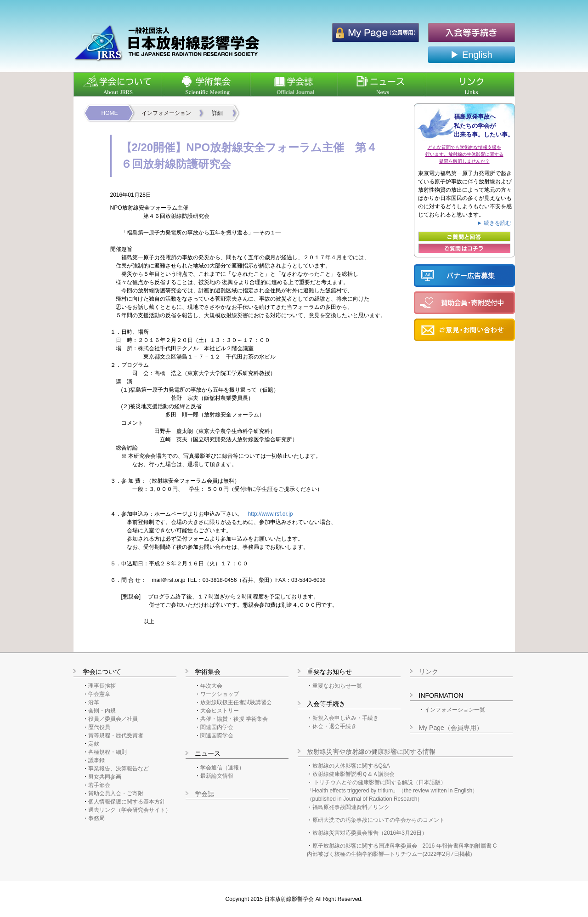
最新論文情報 (217, 776)
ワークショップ (220, 694)
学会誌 (204, 794)
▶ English (471, 55)
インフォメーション (166, 113)
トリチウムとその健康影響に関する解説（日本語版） (380, 782)
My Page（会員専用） (451, 728)
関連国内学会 (217, 727)
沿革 (94, 702)
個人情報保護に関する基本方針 (127, 802)
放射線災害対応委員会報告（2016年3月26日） (370, 833)
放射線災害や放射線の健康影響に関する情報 (371, 752)
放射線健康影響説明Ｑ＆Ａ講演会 (353, 774)
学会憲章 (99, 694)
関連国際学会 (217, 735)
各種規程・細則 (107, 752)
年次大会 (211, 686)
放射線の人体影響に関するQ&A (351, 766)
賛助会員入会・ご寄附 (116, 793)
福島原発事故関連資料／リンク (351, 807)
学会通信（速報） (222, 768)
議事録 (96, 760)
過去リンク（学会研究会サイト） (130, 810)
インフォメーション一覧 (455, 710)
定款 (94, 744)
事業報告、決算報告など (119, 769)
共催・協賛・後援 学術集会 (234, 719)
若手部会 (99, 785)
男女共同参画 (105, 777)
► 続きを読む (494, 223)
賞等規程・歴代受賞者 (116, 735)
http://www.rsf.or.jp (271, 514)
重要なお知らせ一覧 (337, 686)
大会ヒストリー (220, 711)
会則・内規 (102, 711)
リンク (429, 672)
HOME (110, 113)
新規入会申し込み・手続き (345, 718)
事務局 (96, 818)
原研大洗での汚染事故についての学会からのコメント (379, 820)
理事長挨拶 (102, 686)
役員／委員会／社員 (113, 719)
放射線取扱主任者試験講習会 (236, 702)
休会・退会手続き (334, 726)
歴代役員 (99, 727)
